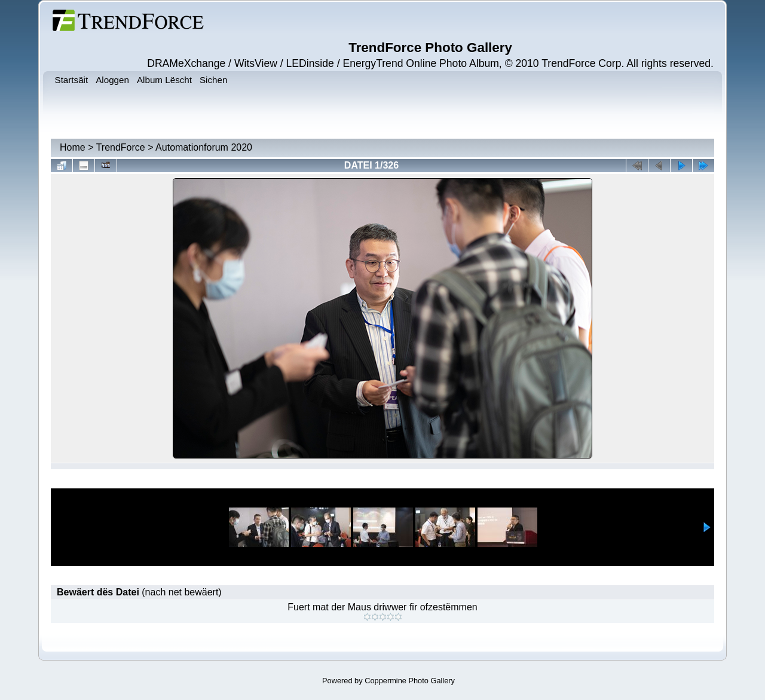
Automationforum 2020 (204, 147)
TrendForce (121, 147)
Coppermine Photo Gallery (410, 681)
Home (73, 147)
